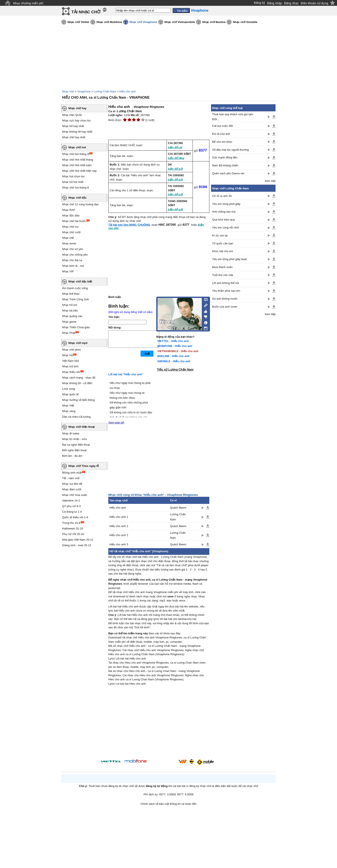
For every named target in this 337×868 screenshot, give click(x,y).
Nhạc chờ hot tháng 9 (75, 154)
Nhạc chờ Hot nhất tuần (77, 165)
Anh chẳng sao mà (224, 212)
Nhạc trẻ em (70, 305)
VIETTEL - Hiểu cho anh (173, 341)
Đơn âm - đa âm (72, 456)
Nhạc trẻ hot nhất (73, 182)
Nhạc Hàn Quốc (72, 115)
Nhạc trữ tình (70, 366)
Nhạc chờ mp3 (78, 343)
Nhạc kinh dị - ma (73, 266)
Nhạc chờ (68, 91)
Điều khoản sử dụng (315, 3)
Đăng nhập (275, 3)
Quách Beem (178, 508)
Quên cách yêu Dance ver (228, 173)
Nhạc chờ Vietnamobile (180, 22)
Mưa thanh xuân (222, 267)
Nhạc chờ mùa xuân (75, 495)
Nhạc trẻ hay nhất (73, 126)
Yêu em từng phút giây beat (229, 259)
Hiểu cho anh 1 (119, 517)
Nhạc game (69, 322)
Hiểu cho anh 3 (119, 544)
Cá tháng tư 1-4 (72, 512)
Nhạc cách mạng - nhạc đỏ (79, 378)
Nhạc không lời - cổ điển (77, 383)
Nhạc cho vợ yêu (73, 249)
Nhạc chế (68, 238)
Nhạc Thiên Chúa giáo (76, 327)
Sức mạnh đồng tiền (225, 157)
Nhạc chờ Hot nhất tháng (78, 160)
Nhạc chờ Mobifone (109, 22)
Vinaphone (84, 91)
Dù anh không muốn (225, 299)
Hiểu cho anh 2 (119, 526)
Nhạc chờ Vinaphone (143, 22)
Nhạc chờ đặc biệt (80, 281)
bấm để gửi (175, 169)
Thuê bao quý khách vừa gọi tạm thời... (233, 117)
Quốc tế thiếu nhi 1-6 (75, 517)
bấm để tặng (176, 158)
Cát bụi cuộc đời (222, 126)
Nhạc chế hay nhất (74, 137)
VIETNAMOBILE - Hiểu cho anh (178, 351)
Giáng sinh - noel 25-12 (77, 545)
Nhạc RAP (69, 210)
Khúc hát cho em (223, 251)
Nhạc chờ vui (70, 227)
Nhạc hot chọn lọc (73, 176)
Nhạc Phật (69, 333)
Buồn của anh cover (225, 307)
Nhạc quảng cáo (72, 316)
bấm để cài (175, 147)
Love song (69, 389)
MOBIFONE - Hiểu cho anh (175, 346)
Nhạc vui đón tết (72, 484)
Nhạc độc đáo (71, 215)
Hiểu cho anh (127, 91)
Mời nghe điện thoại (74, 450)
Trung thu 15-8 (71, 523)
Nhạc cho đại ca (72, 260)
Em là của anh (221, 134)
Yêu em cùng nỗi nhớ (225, 228)
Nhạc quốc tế (70, 394)
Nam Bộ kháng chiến (225, 165)
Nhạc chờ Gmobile (245, 22)
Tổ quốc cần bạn (223, 243)
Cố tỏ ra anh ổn (222, 196)
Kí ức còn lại (220, 235)
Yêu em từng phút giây (226, 204)
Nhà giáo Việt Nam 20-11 (78, 540)
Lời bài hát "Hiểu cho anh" (126, 374)
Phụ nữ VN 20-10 (73, 534)
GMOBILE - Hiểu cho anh (174, 361)
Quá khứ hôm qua (223, 220)
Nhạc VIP (68, 271)
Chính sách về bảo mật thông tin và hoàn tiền (169, 804)
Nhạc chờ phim (71, 350)
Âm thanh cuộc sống (75, 288)
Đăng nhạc (291, 3)
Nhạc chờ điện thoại (82, 427)
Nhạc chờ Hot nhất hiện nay (79, 171)
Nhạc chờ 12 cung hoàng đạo (80, 204)
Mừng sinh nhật (72, 473)
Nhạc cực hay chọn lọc (77, 120)
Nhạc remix (69, 243)
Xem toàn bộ (116, 422)
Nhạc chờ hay (77, 108)
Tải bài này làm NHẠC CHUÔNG (129, 225)
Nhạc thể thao (71, 294)
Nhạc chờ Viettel (78, 22)
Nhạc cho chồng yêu (75, 255)
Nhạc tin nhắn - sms (74, 439)
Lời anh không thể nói (226, 283)
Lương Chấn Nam (105, 91)
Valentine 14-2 (71, 501)
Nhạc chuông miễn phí (28, 3)
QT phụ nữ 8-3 (71, 506)
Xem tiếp (270, 181)
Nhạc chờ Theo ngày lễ (83, 466)
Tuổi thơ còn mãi (223, 275)
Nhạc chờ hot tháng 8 (75, 188)
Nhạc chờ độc (77, 198)
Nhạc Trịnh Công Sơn (76, 299)
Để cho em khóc (222, 142)
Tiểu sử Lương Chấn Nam (175, 370)
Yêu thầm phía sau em (226, 291)
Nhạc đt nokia (71, 433)
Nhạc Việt (68, 406)
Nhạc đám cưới (72, 489)
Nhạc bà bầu (70, 311)
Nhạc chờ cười (71, 232)
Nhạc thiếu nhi (71, 372)
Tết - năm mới (71, 478)
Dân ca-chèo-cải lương (76, 417)
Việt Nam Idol (70, 361)
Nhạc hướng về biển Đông (78, 400)
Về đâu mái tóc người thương (230, 150)
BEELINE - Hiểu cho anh (173, 356)
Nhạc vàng (69, 411)
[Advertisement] (159, 723)
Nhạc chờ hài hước (74, 221)
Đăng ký (260, 3)
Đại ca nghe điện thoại (76, 445)
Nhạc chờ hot (77, 147)
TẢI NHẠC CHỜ (86, 12)
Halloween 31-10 (73, 528)
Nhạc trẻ (67, 355)
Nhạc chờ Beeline (214, 22)
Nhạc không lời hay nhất (77, 132)
